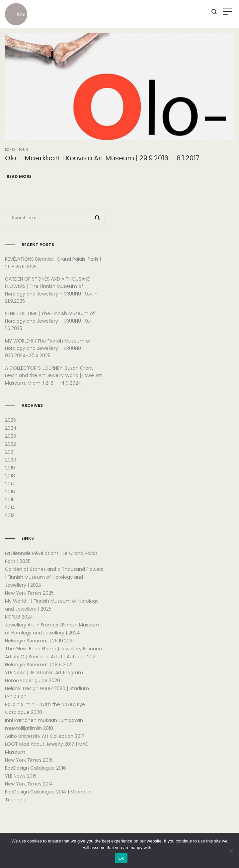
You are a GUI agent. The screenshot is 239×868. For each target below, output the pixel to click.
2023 (10, 436)
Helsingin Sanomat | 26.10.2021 (39, 641)
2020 (11, 460)
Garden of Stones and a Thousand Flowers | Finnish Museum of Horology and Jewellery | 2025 (54, 577)
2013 (10, 515)
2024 (11, 428)
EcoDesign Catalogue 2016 (36, 768)
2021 (10, 452)
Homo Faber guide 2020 (33, 680)
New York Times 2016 (29, 760)
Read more (19, 176)
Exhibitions (17, 150)
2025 (10, 420)
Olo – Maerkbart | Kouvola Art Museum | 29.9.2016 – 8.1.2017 (102, 158)
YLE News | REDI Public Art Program (44, 673)
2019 (10, 468)
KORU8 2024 (19, 617)
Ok (121, 858)
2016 (10, 492)
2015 (10, 500)
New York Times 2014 (29, 784)
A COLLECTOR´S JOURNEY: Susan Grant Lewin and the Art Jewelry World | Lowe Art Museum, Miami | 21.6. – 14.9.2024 (53, 376)
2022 (10, 444)
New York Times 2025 (29, 593)
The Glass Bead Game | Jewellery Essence (53, 649)
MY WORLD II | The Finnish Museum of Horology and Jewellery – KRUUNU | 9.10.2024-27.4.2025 (48, 348)
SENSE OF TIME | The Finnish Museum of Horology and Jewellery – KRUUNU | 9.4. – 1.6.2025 (51, 321)
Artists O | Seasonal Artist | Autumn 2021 (51, 657)
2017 (10, 484)
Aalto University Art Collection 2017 (45, 736)
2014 (10, 508)
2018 (10, 476)
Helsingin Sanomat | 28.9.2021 (39, 665)
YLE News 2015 (21, 776)
